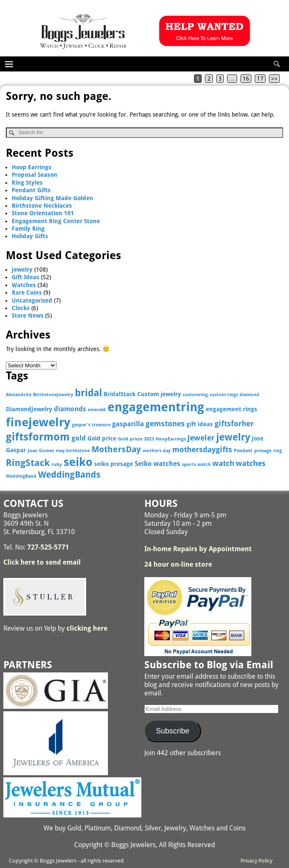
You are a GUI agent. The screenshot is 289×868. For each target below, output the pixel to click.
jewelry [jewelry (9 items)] (233, 437)
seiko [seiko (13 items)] (78, 462)
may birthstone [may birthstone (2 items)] (73, 451)
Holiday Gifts (30, 236)
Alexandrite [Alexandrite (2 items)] (19, 395)
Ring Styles (27, 183)
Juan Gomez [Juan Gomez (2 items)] (41, 451)
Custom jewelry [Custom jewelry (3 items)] (159, 394)
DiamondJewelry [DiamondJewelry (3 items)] (29, 409)
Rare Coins (27, 293)
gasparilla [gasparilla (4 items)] (128, 424)
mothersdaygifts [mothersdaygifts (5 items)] (202, 449)
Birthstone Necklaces (42, 206)
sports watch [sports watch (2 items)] (196, 465)
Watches (24, 285)
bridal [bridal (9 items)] (88, 393)
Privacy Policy (256, 861)
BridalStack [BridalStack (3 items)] (120, 394)
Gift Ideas (26, 277)
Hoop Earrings (32, 167)
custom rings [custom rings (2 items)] (224, 395)
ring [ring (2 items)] (277, 451)
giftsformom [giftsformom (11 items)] (38, 437)
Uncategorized (32, 300)
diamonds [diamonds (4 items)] (70, 409)
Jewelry (22, 270)
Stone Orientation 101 (43, 213)
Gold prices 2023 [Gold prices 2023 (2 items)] (136, 439)
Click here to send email (42, 562)
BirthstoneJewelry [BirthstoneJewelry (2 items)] (53, 395)
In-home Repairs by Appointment (198, 549)
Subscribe (173, 731)
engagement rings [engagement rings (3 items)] (231, 409)
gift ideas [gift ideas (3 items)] (200, 424)
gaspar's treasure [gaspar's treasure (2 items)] (91, 425)
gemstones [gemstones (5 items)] (165, 424)
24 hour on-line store (178, 564)
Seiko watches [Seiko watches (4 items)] (157, 464)
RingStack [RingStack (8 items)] (28, 463)
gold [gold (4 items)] (79, 438)
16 (246, 79)
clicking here (87, 628)
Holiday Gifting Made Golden (52, 198)
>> (274, 79)
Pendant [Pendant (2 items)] (243, 451)
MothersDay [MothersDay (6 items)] (116, 449)
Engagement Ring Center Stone (56, 221)
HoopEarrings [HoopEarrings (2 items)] (171, 439)
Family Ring (28, 229)
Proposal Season (35, 175)
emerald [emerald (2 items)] (97, 410)
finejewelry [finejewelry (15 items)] (38, 422)
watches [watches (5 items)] (251, 463)
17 (260, 79)
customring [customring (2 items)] (195, 395)
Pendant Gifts (31, 190)
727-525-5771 (48, 547)
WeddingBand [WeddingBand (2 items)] (21, 476)
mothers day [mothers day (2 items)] (157, 451)
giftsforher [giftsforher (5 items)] (234, 424)
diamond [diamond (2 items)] (249, 395)
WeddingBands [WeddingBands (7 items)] (69, 475)
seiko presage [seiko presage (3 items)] (114, 464)
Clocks (21, 308)
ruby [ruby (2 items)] (57, 465)
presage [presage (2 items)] (263, 451)
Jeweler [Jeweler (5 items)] (201, 438)
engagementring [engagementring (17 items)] (156, 407)
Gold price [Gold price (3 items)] (102, 438)
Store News (28, 316)
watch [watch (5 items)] (223, 463)
